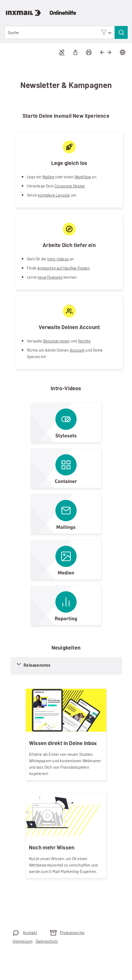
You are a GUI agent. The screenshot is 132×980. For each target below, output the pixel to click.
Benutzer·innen (56, 341)
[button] (106, 32)
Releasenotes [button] (37, 665)
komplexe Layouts (54, 195)
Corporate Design (70, 186)
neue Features (50, 277)
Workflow (83, 177)
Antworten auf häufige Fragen (63, 268)
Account (77, 350)
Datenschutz (47, 941)
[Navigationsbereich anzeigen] (125, 9)
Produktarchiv (72, 933)
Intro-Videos (58, 259)
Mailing (48, 177)
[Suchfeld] (66, 32)
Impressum (23, 941)
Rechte (84, 341)
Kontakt (30, 933)
